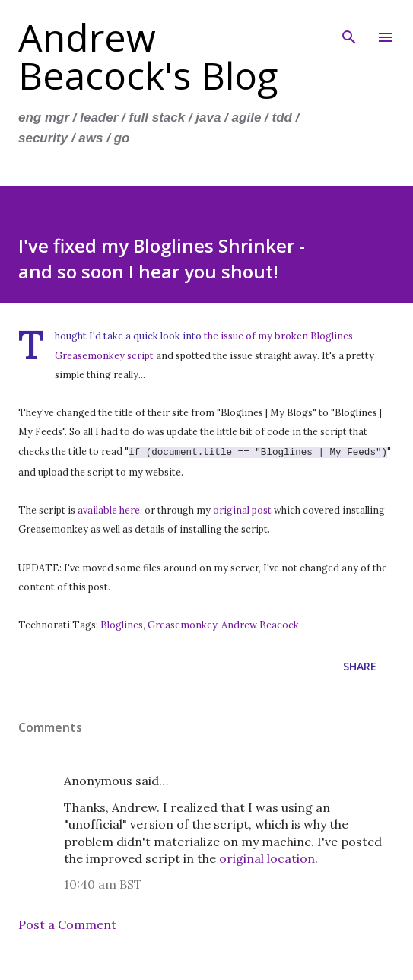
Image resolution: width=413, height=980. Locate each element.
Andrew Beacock (260, 623)
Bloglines (122, 623)
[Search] (349, 27)
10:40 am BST (103, 883)
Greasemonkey (182, 623)
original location (267, 857)
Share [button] (360, 665)
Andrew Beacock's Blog (148, 56)
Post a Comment (67, 923)
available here (109, 508)
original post (242, 508)
